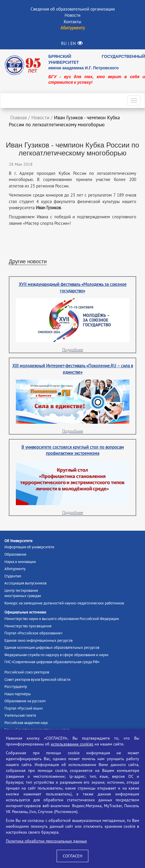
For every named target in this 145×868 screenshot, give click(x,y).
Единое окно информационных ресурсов (38, 640)
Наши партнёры (18, 694)
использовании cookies (72, 744)
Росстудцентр (16, 687)
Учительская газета (20, 715)
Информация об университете (29, 547)
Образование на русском (25, 701)
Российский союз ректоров (27, 672)
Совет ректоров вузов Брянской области (37, 680)
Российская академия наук (26, 723)
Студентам (13, 576)
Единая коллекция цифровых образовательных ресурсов (52, 647)
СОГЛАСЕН (72, 856)
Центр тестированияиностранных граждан (23, 593)
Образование (15, 554)
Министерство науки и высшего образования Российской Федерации (62, 619)
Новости (72, 15)
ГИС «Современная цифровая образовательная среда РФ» (52, 662)
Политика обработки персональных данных (46, 841)
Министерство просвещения (28, 626)
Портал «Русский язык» (24, 708)
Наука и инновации (20, 562)
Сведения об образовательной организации (73, 9)
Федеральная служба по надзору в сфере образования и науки (56, 655)
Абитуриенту (15, 569)
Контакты (72, 22)
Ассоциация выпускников (25, 583)
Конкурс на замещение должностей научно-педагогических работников (64, 603)
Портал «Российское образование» (33, 633)
